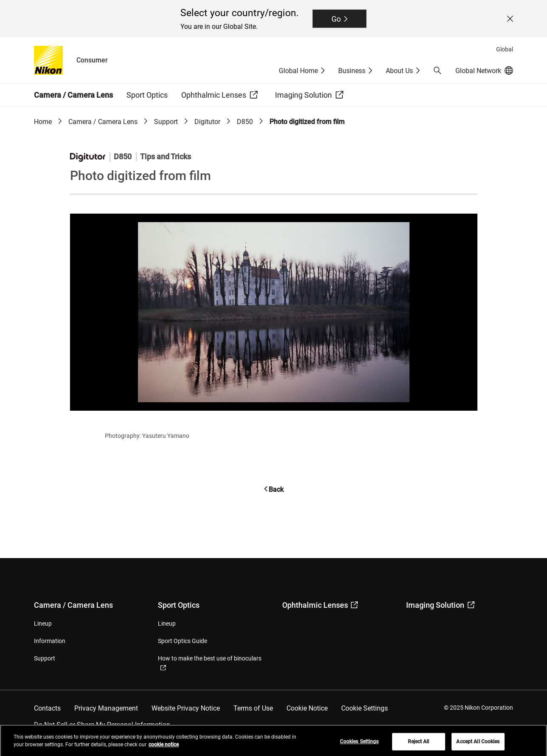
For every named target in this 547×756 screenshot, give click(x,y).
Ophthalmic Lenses (320, 605)
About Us (399, 71)
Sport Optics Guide (182, 641)
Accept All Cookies (478, 744)
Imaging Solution (440, 605)
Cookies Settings (359, 744)
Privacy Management (106, 708)
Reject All (418, 744)
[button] (438, 71)
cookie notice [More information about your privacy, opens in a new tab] (164, 747)
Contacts (47, 708)
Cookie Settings (365, 708)
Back (276, 489)
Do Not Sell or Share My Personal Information (102, 725)
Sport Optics (179, 605)
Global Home (298, 71)
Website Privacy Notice (186, 708)
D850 (245, 122)
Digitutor (207, 122)
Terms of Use (253, 708)
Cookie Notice (307, 708)
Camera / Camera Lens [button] (73, 95)
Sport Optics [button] (147, 95)
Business (352, 71)
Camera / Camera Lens (103, 122)
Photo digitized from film (307, 122)
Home (43, 122)
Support (166, 122)
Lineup (43, 623)
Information (50, 641)
